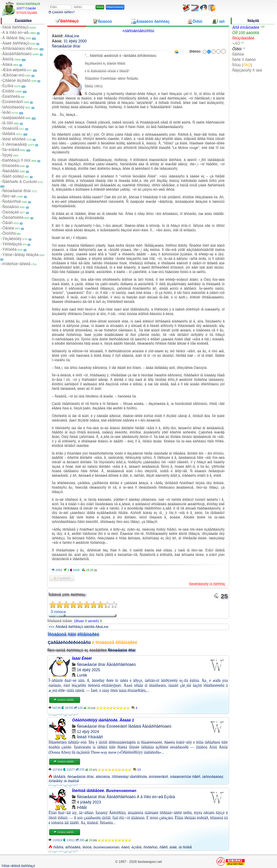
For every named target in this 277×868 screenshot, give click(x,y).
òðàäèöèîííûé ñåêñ (185, 777)
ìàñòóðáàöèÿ (212, 777)
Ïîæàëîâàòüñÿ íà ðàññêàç (207, 584)
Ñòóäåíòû (11, 207)
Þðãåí (82, 808)
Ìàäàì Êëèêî (82, 658)
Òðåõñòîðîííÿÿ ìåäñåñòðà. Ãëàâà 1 (103, 720)
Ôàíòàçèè (11, 212)
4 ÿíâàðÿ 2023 (89, 802)
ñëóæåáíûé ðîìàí (80, 777)
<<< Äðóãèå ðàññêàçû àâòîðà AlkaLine (78, 627)
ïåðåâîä (59, 777)
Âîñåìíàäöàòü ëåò (17, 49)
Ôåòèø (8, 228)
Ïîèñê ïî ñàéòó (244, 60)
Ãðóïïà (8, 59)
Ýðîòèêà (9, 249)
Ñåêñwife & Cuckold (20, 182)
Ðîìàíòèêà (11, 166)
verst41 (93, 621)
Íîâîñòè (238, 54)
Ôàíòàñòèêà (13, 217)
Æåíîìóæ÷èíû (13, 75)
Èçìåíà (8, 86)
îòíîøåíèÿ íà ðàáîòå (64, 781)
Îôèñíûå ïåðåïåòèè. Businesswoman (104, 791)
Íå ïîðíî (8, 123)
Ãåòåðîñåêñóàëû (17, 54)
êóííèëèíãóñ (158, 777)
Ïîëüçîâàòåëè (243, 38)
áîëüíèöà (103, 777)
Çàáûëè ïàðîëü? (62, 12)
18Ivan (79, 621)
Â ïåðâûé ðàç (14, 38)
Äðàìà (7, 65)
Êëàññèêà (11, 96)
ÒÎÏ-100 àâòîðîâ (246, 33)
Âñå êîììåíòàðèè (246, 27)
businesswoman (106, 847)
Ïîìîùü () (242, 65)
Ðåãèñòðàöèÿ (115, 7)
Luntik (82, 675)
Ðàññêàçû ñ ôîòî (16, 160)
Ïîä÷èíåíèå (11, 150)
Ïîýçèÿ (7, 155)
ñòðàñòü (150, 847)
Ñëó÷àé (9, 196)
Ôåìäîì (8, 223)
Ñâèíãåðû (11, 171)
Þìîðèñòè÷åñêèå (16, 264)
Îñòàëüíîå (10, 128)
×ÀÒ (236, 43)
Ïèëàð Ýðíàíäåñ (90, 737)
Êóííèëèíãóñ (13, 102)
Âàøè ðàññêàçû (16, 43)
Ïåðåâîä (9, 134)
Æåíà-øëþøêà (14, 70)
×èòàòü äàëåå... (65, 700)
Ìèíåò (7, 112)
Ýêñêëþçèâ (12, 244)
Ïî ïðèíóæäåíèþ (15, 144)
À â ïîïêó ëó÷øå (15, 33)
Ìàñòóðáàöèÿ (13, 107)
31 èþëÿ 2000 (75, 41)
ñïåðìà (58, 847)
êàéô (125, 847)
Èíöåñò (8, 91)
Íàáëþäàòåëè (14, 118)
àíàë (173, 847)
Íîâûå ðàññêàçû (16, 27)
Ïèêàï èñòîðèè (14, 139)
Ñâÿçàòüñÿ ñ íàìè (247, 70)
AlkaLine (72, 36)
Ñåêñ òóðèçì (13, 176)
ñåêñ (164, 847)
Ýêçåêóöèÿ (12, 239)
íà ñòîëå (185, 847)
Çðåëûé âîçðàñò (16, 81)
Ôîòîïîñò (9, 233)
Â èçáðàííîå (62, 578)
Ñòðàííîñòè (12, 202)
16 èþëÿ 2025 (88, 670)
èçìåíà (136, 847)
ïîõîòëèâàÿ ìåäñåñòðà (129, 777)
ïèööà (87, 847)
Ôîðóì (237, 49)
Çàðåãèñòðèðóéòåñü (69, 642)
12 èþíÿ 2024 (88, 732)
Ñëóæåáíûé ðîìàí (17, 191)
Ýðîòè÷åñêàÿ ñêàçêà (20, 255)
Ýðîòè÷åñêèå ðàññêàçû (18, 866)
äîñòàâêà (73, 847)
